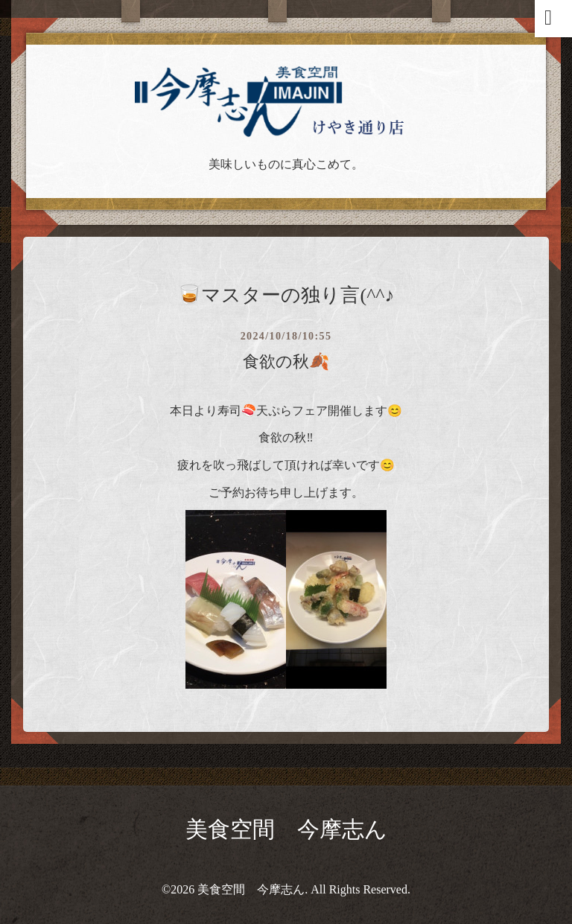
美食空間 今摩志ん (286, 829)
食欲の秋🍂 (286, 361)
